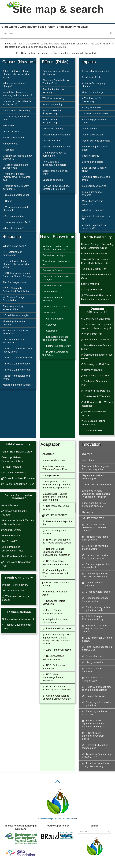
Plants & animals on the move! (55, 353)
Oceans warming (52, 141)
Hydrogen (8, 150)
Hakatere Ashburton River (18, 484)
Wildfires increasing (53, 98)
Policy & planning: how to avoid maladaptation (97, 688)
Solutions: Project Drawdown (54, 602)
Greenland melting (53, 129)
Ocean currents (12, 132)
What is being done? (14, 246)
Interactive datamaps (54, 460)
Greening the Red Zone (95, 364)
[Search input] (56, 33)
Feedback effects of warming (53, 91)
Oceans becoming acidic (56, 147)
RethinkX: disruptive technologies (95, 747)
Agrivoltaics (88, 460)
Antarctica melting (53, 104)
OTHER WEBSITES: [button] (55, 515)
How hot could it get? (94, 92)
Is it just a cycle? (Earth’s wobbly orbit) (17, 103)
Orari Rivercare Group (14, 472)
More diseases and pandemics (93, 203)
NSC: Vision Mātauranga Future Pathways (53, 677)
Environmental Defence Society (97, 639)
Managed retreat (51, 475)
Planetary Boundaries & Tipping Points (56, 82)
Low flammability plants (57, 628)
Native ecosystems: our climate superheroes (55, 248)
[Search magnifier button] (112, 33)
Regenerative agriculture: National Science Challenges (93, 724)
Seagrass (50, 331)
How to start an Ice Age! (16, 222)
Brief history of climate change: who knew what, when (17, 264)
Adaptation (48, 454)
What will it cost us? (93, 210)
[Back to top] (57, 783)
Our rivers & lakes (53, 285)
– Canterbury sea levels (95, 114)
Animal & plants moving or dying (97, 178)
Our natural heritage (54, 255)
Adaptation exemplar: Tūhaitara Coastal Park (55, 468)
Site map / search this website (56, 507)
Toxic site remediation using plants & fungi (96, 765)
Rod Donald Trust (11, 541)
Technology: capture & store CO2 (15, 332)
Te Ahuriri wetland (11, 467)
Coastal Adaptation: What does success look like (55, 573)
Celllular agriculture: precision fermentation (95, 575)
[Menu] (108, 3)
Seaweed (49, 325)
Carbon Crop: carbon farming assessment (96, 557)
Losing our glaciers (93, 162)
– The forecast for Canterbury (92, 100)
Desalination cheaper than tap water (96, 599)
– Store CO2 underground (17, 358)
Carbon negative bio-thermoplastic (96, 566)
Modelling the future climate (14, 323)
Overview (87, 454)
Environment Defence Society (56, 584)
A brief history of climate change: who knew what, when (17, 74)
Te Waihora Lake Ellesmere (18, 478)
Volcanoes (9, 126)
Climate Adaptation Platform (54, 532)
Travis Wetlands (91, 370)
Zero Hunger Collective (57, 650)
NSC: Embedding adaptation (54, 667)
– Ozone (8, 201)
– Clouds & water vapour (17, 195)
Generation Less (93, 656)
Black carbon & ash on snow (55, 172)
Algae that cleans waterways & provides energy (94, 528)
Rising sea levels (92, 107)
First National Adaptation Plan (57, 523)
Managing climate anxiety (17, 385)
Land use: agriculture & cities (16, 118)
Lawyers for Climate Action (55, 593)
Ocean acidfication (92, 135)
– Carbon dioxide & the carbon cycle (16, 166)
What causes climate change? (15, 85)
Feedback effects (92, 77)
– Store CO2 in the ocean (17, 364)
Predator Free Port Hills (95, 391)
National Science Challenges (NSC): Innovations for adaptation (56, 552)
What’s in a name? (13, 228)
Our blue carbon (53, 319)
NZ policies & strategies (16, 315)
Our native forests (52, 270)
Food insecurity (91, 156)
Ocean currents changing (56, 135)
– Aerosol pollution (13, 216)
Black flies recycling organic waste (95, 547)
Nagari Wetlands (92, 290)
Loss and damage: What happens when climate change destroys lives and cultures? (57, 639)
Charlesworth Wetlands (95, 396)
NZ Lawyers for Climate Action (92, 679)
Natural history (10, 505)
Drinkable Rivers (92, 430)
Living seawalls (92, 662)
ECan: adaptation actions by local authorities (57, 688)
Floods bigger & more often (94, 121)
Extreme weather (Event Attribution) (56, 73)
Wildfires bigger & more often (95, 148)
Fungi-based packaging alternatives (97, 648)
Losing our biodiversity (57, 346)
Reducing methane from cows (94, 713)
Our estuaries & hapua (55, 307)
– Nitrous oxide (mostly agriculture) (16, 187)
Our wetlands (50, 292)
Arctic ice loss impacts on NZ (96, 218)
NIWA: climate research (92, 670)
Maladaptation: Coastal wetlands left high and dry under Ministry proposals (56, 485)
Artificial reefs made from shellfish (95, 538)
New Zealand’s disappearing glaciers (54, 163)
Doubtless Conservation (95, 254)
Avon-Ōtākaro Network (95, 340)
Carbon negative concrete (96, 485)
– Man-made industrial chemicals (15, 209)
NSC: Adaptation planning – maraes (53, 657)
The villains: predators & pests (56, 263)
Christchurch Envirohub (95, 319)
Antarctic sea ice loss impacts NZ (94, 227)
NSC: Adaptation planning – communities (55, 563)
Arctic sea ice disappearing (50, 121)
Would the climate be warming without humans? (18, 94)
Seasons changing (53, 180)
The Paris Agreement (15, 282)
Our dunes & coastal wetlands (54, 299)
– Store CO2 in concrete (16, 370)
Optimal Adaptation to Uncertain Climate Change (57, 697)
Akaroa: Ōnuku (11, 530)
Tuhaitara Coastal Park (94, 269)
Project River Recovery (15, 585)
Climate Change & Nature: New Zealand (56, 819)
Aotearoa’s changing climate (93, 85)
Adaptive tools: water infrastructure (55, 621)
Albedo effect (10, 144)
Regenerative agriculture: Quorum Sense (93, 736)
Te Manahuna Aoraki (14, 590)
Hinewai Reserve (11, 536)
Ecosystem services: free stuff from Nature (56, 338)
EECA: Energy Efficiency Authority (93, 618)
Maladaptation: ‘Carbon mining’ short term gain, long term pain (55, 497)
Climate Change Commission (14, 299)
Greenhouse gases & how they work (17, 157)
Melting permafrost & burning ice (54, 154)
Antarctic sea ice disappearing (52, 112)
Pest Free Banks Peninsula (17, 556)
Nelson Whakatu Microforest (18, 619)
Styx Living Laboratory (95, 375)
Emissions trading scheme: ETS (13, 308)
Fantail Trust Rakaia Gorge (17, 452)
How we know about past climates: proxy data (56, 187)
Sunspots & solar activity (17, 110)
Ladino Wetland (90, 284)
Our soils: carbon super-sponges (56, 278)
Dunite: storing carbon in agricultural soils (96, 609)
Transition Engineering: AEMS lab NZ (97, 756)
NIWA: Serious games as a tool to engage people (57, 541)
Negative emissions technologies (93, 477)
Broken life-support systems (93, 194)
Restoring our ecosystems (12, 253)
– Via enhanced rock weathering (14, 341)
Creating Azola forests (96, 592)
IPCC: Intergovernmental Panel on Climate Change (17, 275)
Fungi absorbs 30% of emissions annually (94, 504)
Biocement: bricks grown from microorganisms (96, 468)
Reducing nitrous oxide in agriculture (97, 704)
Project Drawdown (94, 696)
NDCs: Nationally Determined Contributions (17, 290)
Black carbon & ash (14, 138)
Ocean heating (90, 129)
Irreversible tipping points (96, 71)
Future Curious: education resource (53, 612)
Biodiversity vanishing (94, 186)
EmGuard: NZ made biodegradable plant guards (95, 629)
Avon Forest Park (92, 334)
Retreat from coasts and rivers (16, 377)
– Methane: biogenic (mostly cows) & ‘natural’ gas (17, 177)
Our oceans (49, 313)
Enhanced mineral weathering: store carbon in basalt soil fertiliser (96, 494)
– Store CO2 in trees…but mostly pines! (17, 350)
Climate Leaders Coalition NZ (93, 584)
